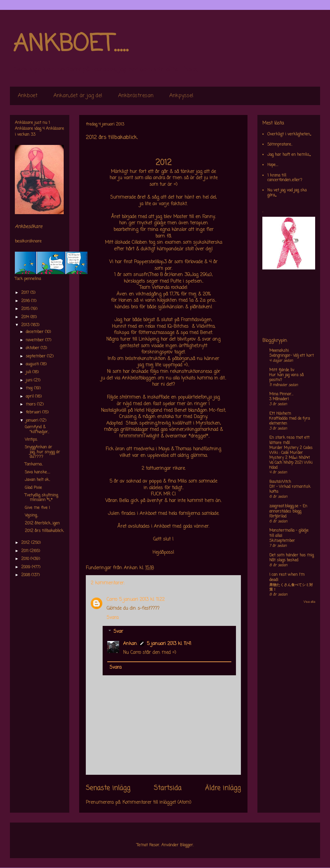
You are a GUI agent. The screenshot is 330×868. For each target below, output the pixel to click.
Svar (118, 632)
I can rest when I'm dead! (287, 577)
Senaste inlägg (108, 788)
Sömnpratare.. (280, 145)
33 (33, 135)
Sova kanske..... (37, 472)
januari (33, 421)
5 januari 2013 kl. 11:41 (169, 644)
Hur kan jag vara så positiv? (286, 378)
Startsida (168, 788)
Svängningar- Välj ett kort (292, 356)
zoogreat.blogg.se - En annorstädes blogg (288, 509)
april (30, 397)
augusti (33, 364)
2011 (25, 551)
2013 (26, 325)
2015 (26, 309)
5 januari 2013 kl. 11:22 (142, 600)
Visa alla (309, 602)
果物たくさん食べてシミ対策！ (291, 588)
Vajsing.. (32, 516)
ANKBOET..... (71, 44)
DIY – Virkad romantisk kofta (290, 489)
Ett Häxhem (280, 414)
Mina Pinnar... (281, 394)
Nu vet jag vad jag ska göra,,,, (287, 193)
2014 (26, 317)
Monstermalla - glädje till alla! (289, 533)
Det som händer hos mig (292, 555)
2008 (26, 575)
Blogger (186, 845)
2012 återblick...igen (42, 523)
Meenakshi (279, 351)
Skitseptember (282, 541)
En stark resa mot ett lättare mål (289, 440)
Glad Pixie (33, 488)
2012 (26, 543)
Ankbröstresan (136, 96)
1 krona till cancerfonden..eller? (285, 178)
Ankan (130, 644)
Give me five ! (37, 508)
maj (30, 388)
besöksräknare (28, 241)
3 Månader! (279, 399)
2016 (26, 301)
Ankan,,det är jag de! (78, 96)
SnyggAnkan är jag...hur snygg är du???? (42, 452)
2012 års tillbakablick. (44, 531)
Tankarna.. (34, 464)
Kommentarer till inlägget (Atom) (157, 803)
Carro (112, 600)
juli (29, 372)
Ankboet (28, 96)
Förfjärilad (278, 517)
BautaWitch (280, 482)
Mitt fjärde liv (282, 370)
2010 (26, 559)
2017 (26, 293)
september (36, 356)
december (35, 332)
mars (31, 405)
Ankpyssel (181, 96)
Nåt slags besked (284, 560)
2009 (26, 567)
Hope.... (273, 165)
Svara (113, 618)
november (35, 340)
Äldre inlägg (223, 788)
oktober (33, 348)
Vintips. (31, 440)
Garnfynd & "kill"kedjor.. (37, 430)
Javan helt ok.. (37, 480)
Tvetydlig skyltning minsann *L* (41, 498)
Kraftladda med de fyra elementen (290, 421)
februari (34, 412)
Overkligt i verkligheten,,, (289, 134)
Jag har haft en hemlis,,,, (289, 155)
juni (30, 380)
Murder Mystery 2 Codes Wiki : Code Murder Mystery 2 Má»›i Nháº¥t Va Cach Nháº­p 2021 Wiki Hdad (291, 458)
